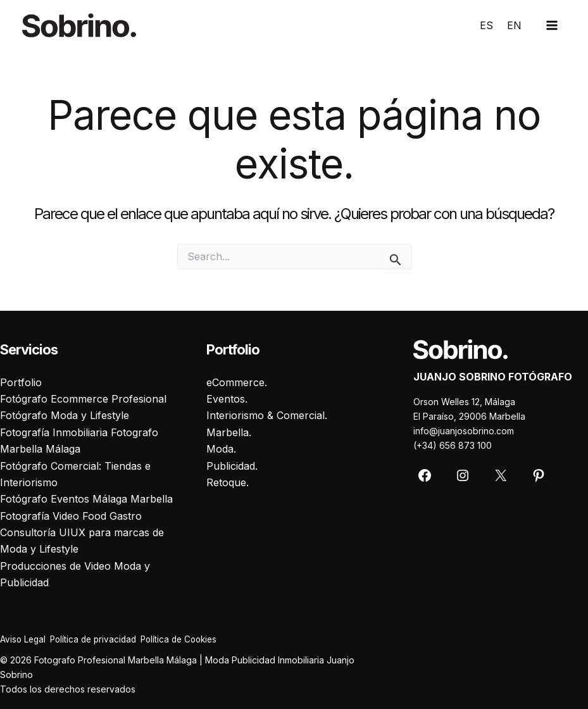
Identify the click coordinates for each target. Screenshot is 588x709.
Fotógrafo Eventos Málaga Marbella (86, 499)
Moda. (221, 448)
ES (486, 25)
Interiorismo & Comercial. (267, 415)
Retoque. (228, 482)
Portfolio (21, 382)
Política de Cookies (196, 639)
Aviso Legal (24, 639)
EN (514, 25)
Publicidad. (232, 465)
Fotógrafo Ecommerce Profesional (83, 398)
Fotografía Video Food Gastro (71, 515)
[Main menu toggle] (552, 25)
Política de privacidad (102, 639)
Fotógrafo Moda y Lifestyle (65, 415)
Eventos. (227, 398)
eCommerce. (237, 382)
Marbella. (229, 432)
